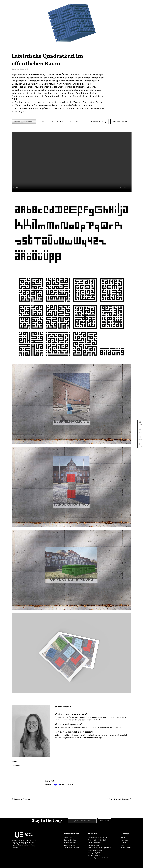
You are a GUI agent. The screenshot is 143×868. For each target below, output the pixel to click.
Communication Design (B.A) (98, 838)
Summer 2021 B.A (70, 840)
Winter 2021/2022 (77, 122)
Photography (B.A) (94, 853)
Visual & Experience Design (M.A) (99, 858)
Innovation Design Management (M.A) (101, 848)
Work (140, 431)
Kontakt (123, 843)
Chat (140, 445)
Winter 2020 (68, 838)
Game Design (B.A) (94, 843)
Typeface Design (120, 122)
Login (123, 845)
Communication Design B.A (51, 122)
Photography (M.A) (95, 855)
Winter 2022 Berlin (70, 845)
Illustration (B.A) (93, 845)
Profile (140, 438)
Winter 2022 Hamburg (71, 848)
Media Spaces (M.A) (95, 850)
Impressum (124, 840)
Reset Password (126, 848)
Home (140, 423)
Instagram (16, 765)
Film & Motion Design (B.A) (97, 840)
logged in (57, 785)
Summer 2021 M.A (70, 843)
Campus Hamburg (99, 122)
